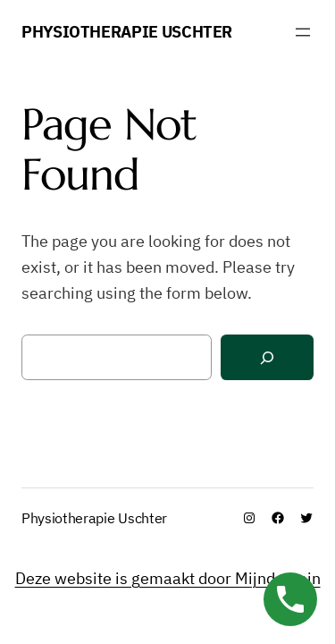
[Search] (267, 357)
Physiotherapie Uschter (127, 32)
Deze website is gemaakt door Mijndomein (168, 578)
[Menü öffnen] (303, 32)
